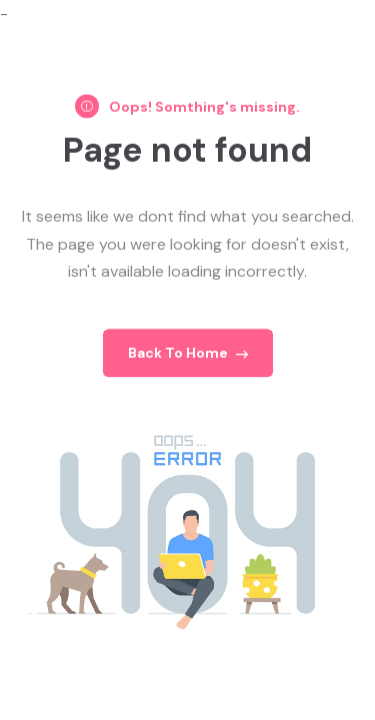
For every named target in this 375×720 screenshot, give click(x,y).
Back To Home (188, 356)
